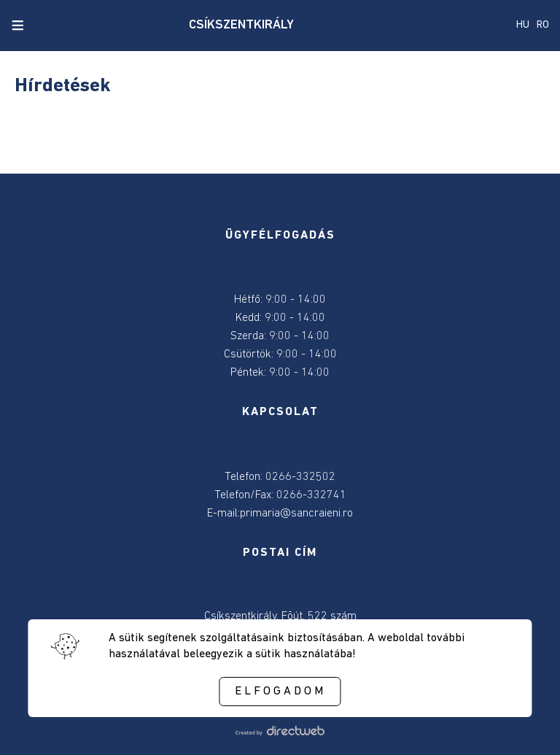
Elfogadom (280, 692)
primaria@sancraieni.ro (296, 514)
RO (543, 25)
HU (523, 25)
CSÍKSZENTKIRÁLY (241, 25)
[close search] (42, 26)
